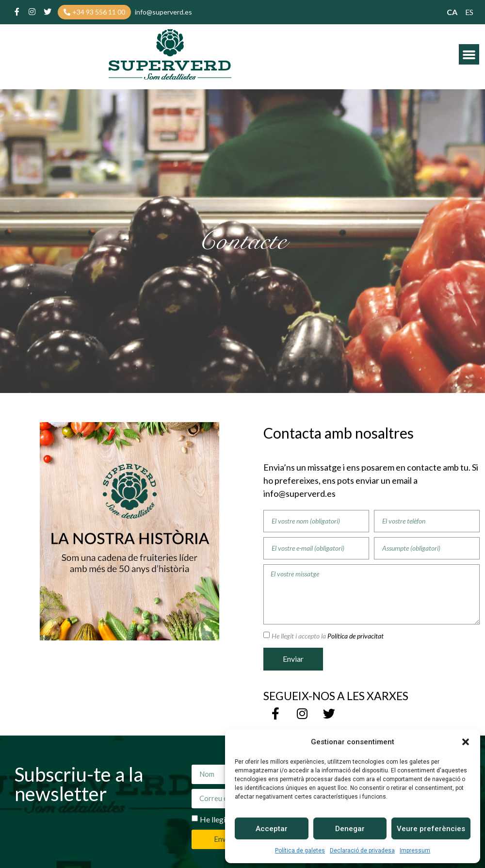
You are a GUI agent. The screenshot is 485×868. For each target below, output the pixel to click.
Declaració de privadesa (362, 851)
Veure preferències (431, 829)
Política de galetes (300, 851)
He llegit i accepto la (328, 636)
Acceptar (272, 829)
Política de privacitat (355, 636)
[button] (466, 742)
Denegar (350, 829)
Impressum (415, 851)
